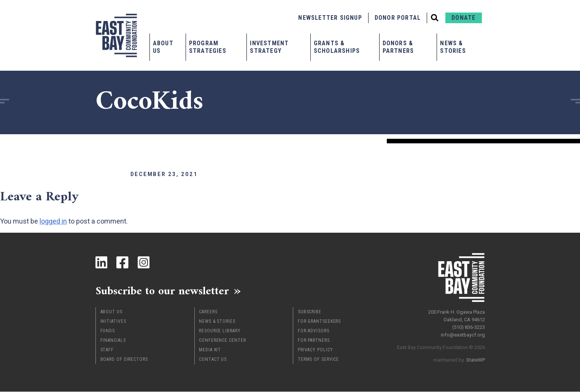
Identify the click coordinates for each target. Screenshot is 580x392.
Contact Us (213, 360)
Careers (208, 312)
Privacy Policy (315, 350)
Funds (108, 331)
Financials (113, 341)
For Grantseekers (319, 322)
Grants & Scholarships (337, 47)
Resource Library (220, 331)
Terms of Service (318, 360)
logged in (53, 221)
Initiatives (113, 322)
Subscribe (310, 312)
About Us (163, 47)
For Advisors (314, 331)
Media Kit (210, 350)
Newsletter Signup (330, 18)
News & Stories (453, 47)
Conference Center (222, 341)
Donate (463, 18)
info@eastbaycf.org (463, 334)
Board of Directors (124, 360)
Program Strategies (208, 47)
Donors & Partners (398, 47)
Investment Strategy (269, 47)
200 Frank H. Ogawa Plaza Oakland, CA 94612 (457, 315)
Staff (107, 350)
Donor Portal (398, 18)
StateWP (476, 359)
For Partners (314, 341)
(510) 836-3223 (469, 327)
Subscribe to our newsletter (164, 291)
